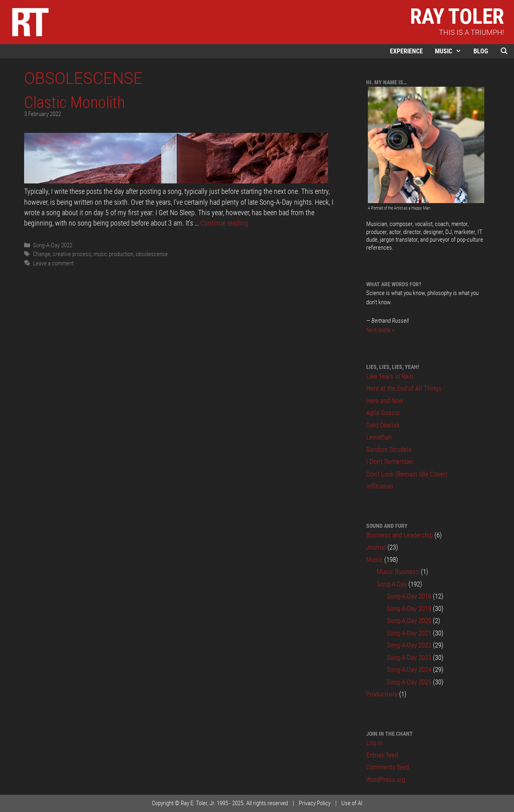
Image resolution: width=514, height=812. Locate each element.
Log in (374, 743)
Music (451, 51)
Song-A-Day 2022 (53, 245)
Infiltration (380, 486)
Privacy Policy (315, 803)
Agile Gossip (383, 413)
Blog (481, 51)
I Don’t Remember (390, 462)
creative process (72, 254)
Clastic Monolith (74, 102)
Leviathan (379, 437)
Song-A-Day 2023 (409, 657)
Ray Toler (457, 16)
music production (113, 254)
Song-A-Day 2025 (409, 682)
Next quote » (380, 330)
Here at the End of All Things (404, 388)
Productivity (382, 694)
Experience (406, 51)
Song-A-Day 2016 (409, 596)
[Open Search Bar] (504, 51)
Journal (376, 547)
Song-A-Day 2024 (409, 670)
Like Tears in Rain (390, 376)
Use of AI (352, 803)
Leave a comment (53, 263)
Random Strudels (389, 450)
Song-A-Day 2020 (409, 621)
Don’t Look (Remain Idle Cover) (407, 474)
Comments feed (388, 767)
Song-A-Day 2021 (409, 633)
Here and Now (385, 401)
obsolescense (152, 254)
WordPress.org (386, 779)
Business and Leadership (400, 535)
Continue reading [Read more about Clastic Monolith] (224, 223)
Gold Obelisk (383, 425)
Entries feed (382, 755)
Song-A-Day (392, 584)
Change (42, 254)
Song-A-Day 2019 (409, 608)
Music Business (398, 572)
